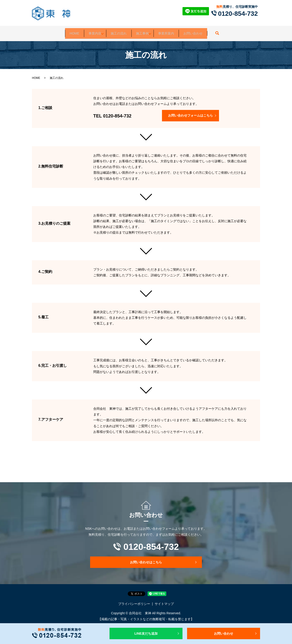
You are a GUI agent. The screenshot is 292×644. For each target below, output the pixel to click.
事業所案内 (182, 31)
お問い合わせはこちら (146, 559)
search (249, 32)
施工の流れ (113, 31)
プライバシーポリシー (134, 600)
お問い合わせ (219, 31)
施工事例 (148, 31)
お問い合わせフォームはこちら (190, 112)
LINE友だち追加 (146, 633)
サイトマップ (164, 600)
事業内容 (79, 31)
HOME (48, 31)
